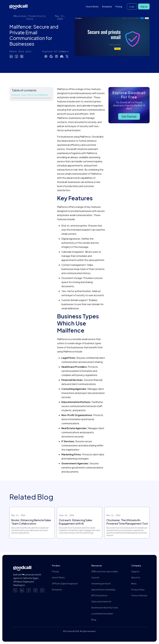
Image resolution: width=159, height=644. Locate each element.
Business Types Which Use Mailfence (30, 95)
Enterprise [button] (107, 6)
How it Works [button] (92, 6)
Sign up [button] (144, 6)
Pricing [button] (119, 6)
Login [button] (132, 6)
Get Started (129, 116)
